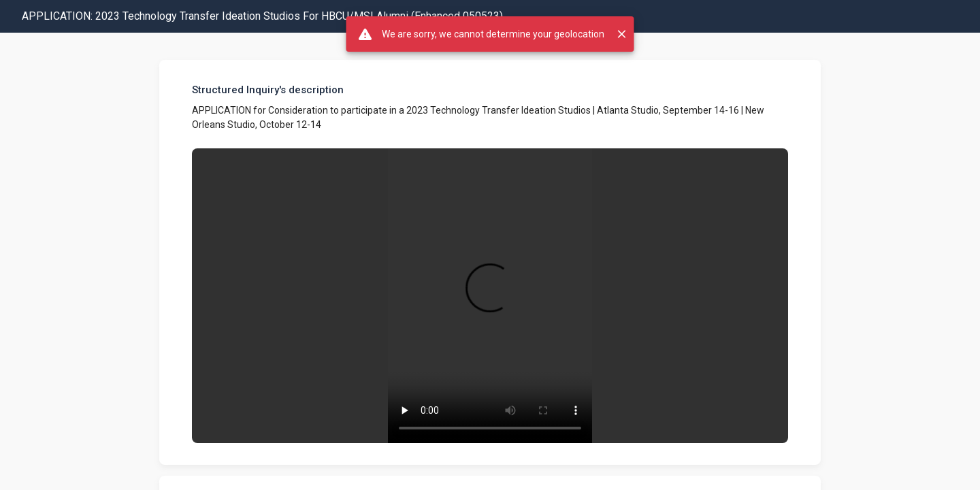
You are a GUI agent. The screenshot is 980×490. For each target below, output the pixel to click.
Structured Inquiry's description (268, 90)
